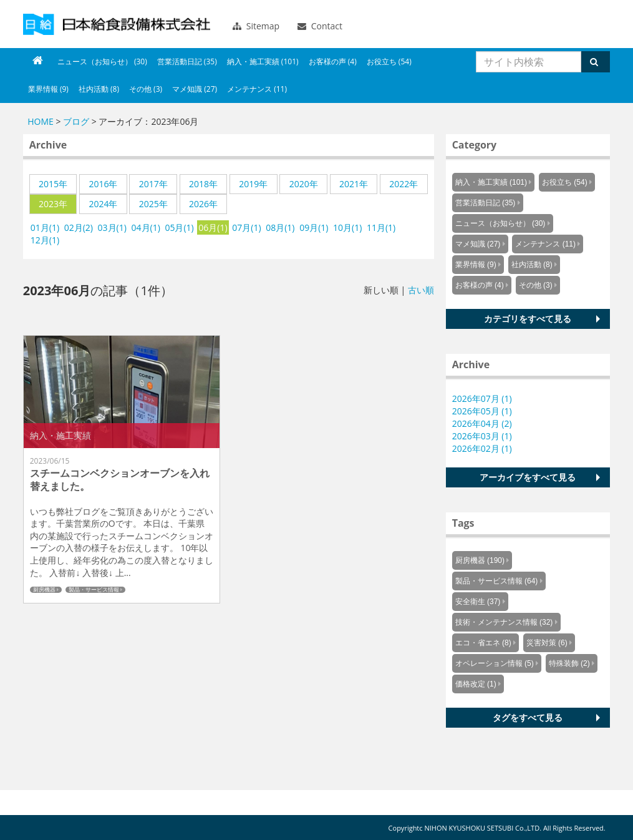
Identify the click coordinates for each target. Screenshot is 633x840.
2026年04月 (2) (482, 423)
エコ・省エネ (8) (483, 643)
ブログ (76, 121)
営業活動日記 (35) (187, 61)
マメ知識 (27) (195, 89)
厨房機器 (44, 590)
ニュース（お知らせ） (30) (102, 61)
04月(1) (146, 227)
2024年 (103, 204)
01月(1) (45, 227)
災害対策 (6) (547, 643)
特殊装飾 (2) (569, 663)
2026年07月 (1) (482, 398)
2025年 (153, 204)
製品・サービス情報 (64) (497, 581)
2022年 (403, 184)
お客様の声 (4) (333, 61)
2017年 (153, 184)
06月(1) (213, 227)
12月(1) (45, 240)
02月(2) (79, 227)
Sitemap (256, 26)
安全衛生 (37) (478, 602)
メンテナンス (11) (257, 89)
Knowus (117, 24)
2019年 (253, 184)
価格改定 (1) (476, 684)
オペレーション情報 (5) (495, 663)
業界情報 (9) (48, 89)
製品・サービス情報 (94, 590)
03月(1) (112, 227)
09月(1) (314, 227)
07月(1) (246, 227)
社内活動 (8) (99, 89)
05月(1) (179, 227)
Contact (320, 26)
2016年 (103, 184)
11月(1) (381, 227)
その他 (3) (146, 89)
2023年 (53, 204)
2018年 (203, 184)
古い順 (421, 290)
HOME (41, 121)
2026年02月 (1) (482, 448)
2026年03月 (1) (482, 436)
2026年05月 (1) (482, 411)
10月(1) (347, 227)
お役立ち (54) (389, 61)
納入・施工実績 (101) (263, 61)
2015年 (53, 184)
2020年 (304, 184)
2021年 (354, 184)
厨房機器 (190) (480, 560)
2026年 (203, 204)
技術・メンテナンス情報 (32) (504, 622)
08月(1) (280, 227)
